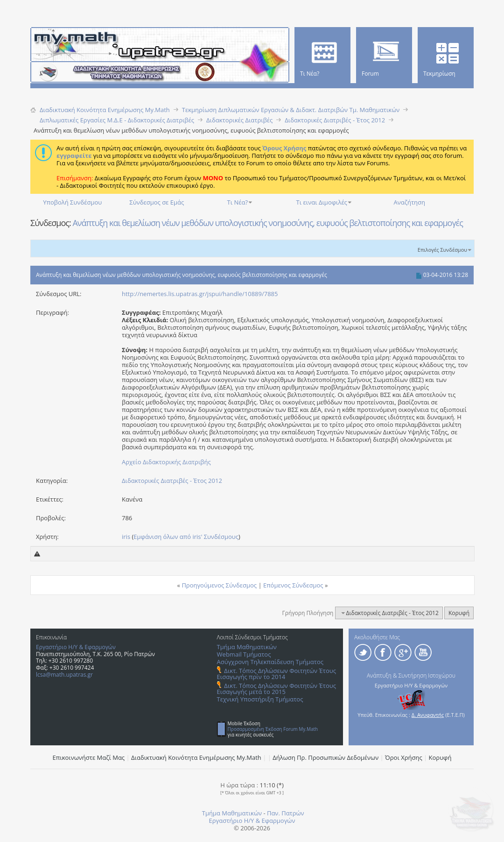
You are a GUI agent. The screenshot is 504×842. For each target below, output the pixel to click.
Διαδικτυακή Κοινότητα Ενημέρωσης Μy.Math (196, 757)
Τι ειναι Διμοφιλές (322, 202)
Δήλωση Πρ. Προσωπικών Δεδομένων (325, 757)
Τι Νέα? (238, 202)
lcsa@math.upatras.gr (64, 675)
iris (126, 537)
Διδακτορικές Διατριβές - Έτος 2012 (172, 481)
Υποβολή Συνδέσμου (72, 202)
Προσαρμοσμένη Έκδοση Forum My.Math (273, 729)
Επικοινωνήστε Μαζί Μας (89, 757)
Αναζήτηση (409, 202)
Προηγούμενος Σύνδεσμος (219, 585)
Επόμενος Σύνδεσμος (293, 585)
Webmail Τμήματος (244, 654)
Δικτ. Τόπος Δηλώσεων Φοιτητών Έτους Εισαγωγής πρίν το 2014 (276, 674)
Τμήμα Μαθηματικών (247, 647)
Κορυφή (459, 613)
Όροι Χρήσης (404, 757)
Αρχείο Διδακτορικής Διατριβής (166, 462)
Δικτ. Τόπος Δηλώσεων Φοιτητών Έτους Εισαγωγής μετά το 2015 (276, 689)
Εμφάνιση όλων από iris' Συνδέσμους (186, 537)
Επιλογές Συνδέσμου (442, 250)
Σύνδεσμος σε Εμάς (157, 202)
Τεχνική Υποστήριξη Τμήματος (260, 699)
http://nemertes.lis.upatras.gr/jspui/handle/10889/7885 (200, 294)
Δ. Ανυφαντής (428, 715)
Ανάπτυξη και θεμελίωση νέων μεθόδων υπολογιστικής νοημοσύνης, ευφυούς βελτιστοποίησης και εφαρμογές (268, 223)
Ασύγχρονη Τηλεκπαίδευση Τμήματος (270, 662)
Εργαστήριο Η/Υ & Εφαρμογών (76, 647)
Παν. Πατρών (286, 813)
